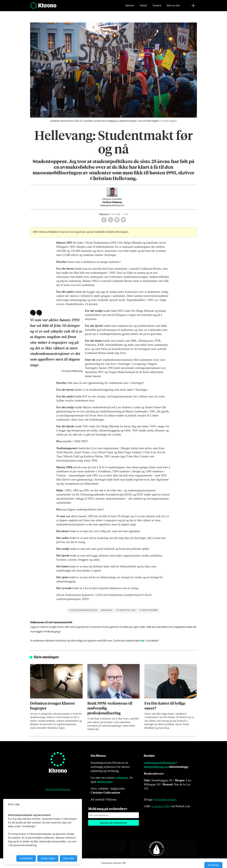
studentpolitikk (126, 610)
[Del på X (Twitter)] (111, 220)
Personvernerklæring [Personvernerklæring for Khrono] (58, 789)
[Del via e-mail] (123, 220)
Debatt (143, 7)
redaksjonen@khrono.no (160, 763)
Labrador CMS (161, 806)
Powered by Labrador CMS (113, 863)
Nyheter (130, 7)
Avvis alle (68, 858)
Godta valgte (48, 858)
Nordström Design (165, 799)
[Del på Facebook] (104, 220)
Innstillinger (213, 865)
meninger (107, 610)
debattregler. (105, 782)
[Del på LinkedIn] (117, 220)
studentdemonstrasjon (83, 610)
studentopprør (149, 610)
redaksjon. (122, 778)
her (143, 641)
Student (157, 7)
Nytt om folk (173, 7)
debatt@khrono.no (156, 767)
